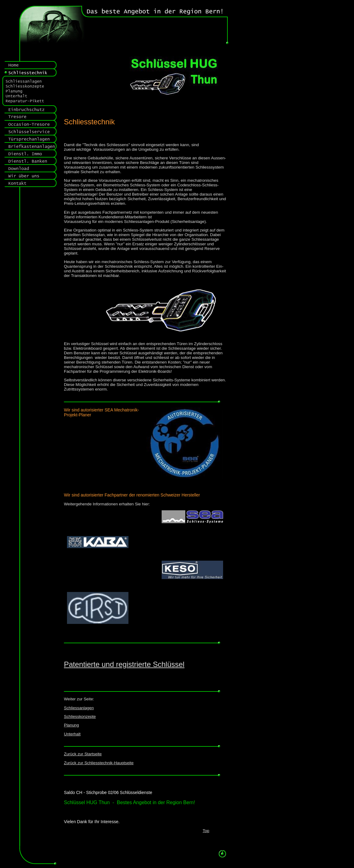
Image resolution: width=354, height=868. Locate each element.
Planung (71, 725)
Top (206, 831)
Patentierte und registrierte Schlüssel (124, 664)
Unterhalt (72, 734)
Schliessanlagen (79, 708)
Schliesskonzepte (80, 716)
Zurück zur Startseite (83, 754)
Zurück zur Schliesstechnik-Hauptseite (99, 763)
